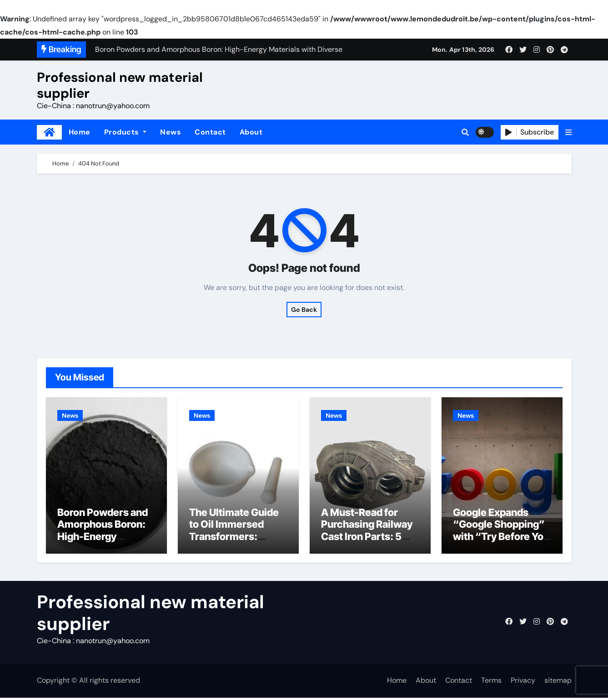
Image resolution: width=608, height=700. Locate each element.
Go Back (304, 310)
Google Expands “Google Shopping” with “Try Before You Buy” (501, 532)
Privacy (523, 683)
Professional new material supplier (120, 85)
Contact (210, 132)
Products (126, 132)
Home (80, 132)
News (171, 132)
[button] (568, 132)
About (251, 132)
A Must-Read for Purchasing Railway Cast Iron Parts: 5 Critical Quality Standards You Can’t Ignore (369, 545)
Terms (491, 683)
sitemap (558, 683)
